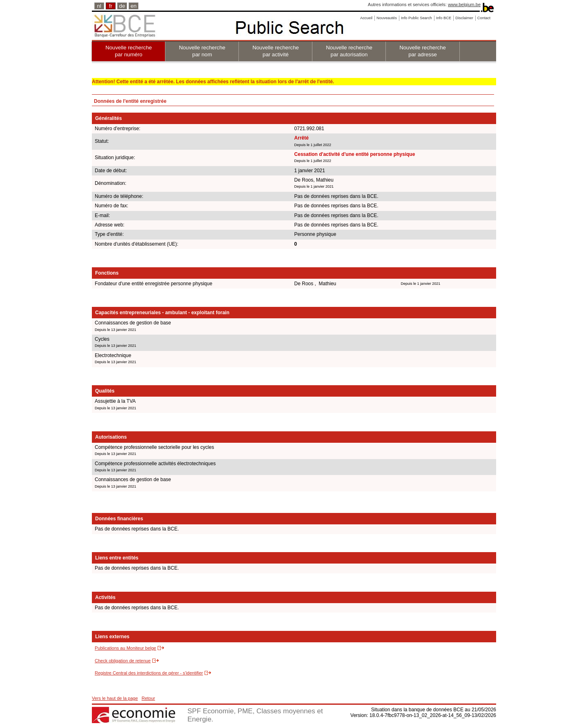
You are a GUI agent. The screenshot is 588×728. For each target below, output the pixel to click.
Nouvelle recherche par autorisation (349, 51)
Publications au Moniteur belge (125, 648)
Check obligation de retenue (123, 661)
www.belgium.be (464, 4)
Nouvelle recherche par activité (276, 51)
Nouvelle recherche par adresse (423, 51)
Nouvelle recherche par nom (202, 51)
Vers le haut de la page (115, 698)
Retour (148, 698)
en (134, 6)
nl (99, 6)
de (122, 6)
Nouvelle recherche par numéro (129, 51)
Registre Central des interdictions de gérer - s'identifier (149, 673)
